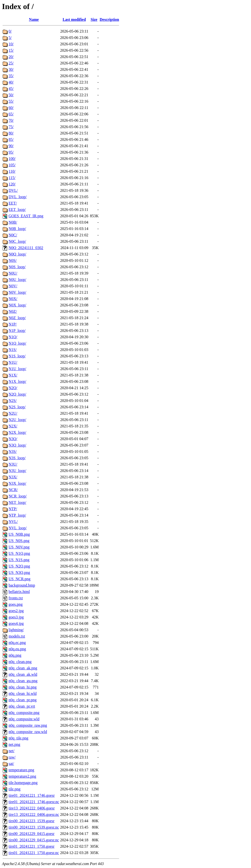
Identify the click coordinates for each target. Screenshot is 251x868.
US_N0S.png (19, 541)
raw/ (12, 757)
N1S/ (13, 350)
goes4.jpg (16, 623)
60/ (11, 108)
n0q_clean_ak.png (23, 668)
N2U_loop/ (17, 420)
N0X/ (13, 299)
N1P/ (13, 324)
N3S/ (13, 452)
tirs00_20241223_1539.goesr (31, 821)
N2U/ (13, 413)
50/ (11, 95)
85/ (11, 139)
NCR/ (13, 490)
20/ (11, 57)
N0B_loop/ (17, 229)
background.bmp (22, 585)
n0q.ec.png (17, 643)
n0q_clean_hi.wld (23, 693)
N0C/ (13, 235)
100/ (12, 159)
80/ (11, 133)
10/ (11, 44)
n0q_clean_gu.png (23, 681)
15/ (11, 50)
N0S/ (13, 260)
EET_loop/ (17, 210)
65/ (11, 114)
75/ (11, 127)
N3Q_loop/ (17, 445)
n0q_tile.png (18, 738)
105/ (12, 165)
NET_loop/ (17, 502)
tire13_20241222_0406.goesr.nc (34, 814)
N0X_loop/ (17, 305)
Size (94, 19)
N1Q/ (13, 337)
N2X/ (13, 426)
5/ (10, 38)
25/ (11, 63)
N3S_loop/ (17, 458)
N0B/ (13, 222)
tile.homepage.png (23, 783)
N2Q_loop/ (17, 394)
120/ (12, 184)
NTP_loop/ (17, 515)
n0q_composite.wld (24, 719)
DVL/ (13, 190)
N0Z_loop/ (17, 318)
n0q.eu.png (17, 649)
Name (34, 19)
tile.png (14, 789)
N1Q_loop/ (17, 343)
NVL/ (13, 522)
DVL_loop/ (18, 197)
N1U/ (13, 362)
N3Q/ (13, 439)
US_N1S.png (19, 560)
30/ (11, 69)
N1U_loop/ (17, 369)
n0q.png (15, 655)
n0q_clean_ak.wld (23, 674)
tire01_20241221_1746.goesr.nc (34, 802)
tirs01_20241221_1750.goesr (31, 846)
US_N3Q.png (19, 573)
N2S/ (13, 401)
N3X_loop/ (17, 483)
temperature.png (21, 770)
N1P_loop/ (17, 331)
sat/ (11, 764)
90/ (11, 146)
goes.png (16, 604)
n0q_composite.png (24, 713)
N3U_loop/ (17, 471)
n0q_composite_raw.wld (28, 732)
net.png (14, 744)
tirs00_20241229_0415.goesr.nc (34, 840)
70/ (11, 120)
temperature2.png (22, 776)
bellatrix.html (19, 592)
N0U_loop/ (17, 280)
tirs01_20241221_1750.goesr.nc (34, 853)
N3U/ (13, 464)
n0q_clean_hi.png (23, 687)
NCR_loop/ (18, 496)
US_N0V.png (19, 547)
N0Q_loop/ (17, 254)
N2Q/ (13, 388)
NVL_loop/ (18, 528)
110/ (12, 171)
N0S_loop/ (17, 267)
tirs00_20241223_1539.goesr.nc (34, 827)
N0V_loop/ (17, 292)
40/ (11, 82)
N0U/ (13, 273)
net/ (12, 751)
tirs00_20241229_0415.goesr (31, 834)
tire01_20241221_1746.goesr (32, 795)
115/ (12, 178)
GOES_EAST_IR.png (26, 216)
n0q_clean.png (20, 662)
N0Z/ (13, 311)
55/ (11, 101)
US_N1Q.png (19, 553)
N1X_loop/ (17, 381)
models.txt (17, 636)
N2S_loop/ (17, 407)
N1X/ (13, 375)
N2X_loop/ (17, 432)
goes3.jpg (16, 617)
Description (109, 19)
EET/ (13, 203)
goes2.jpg (16, 611)
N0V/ (13, 286)
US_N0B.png (19, 534)
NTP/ (13, 509)
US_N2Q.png (19, 566)
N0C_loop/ (17, 241)
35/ (11, 76)
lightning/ (16, 630)
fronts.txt (16, 598)
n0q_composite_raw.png (28, 725)
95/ (11, 152)
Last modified (74, 19)
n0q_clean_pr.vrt (22, 706)
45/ (11, 89)
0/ (10, 31)
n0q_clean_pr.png (23, 700)
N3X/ (13, 477)
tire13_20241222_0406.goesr (32, 808)
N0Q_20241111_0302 (26, 248)
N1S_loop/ (17, 356)
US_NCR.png (19, 579)
